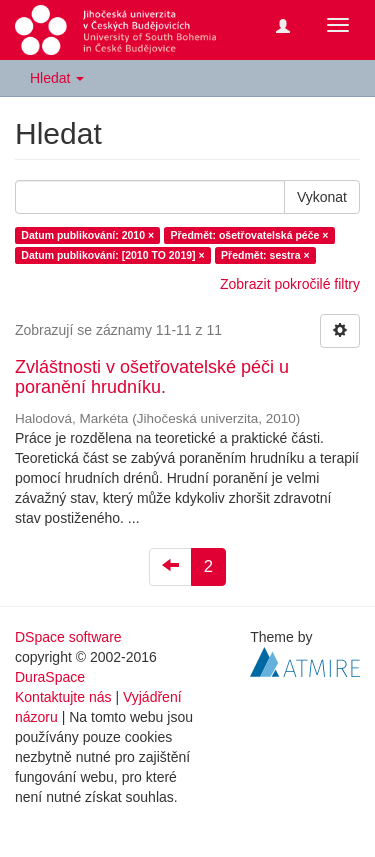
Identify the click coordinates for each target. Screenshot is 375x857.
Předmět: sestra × (265, 255)
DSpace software (68, 637)
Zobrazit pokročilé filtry (290, 284)
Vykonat (322, 197)
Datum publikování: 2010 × (87, 235)
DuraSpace (50, 677)
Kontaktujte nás (63, 697)
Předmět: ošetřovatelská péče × (250, 235)
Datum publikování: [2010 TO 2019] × (112, 255)
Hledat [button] (57, 78)
